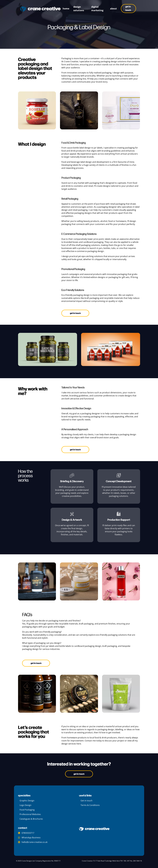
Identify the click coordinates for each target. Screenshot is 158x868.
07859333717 (26, 833)
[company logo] (94, 829)
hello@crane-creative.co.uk (33, 842)
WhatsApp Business (29, 838)
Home (66, 9)
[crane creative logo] (40, 9)
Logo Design (25, 805)
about (113, 9)
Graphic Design (27, 801)
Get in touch (128, 8)
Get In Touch (79, 774)
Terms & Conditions (90, 805)
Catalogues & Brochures (31, 819)
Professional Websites (30, 814)
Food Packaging (27, 810)
